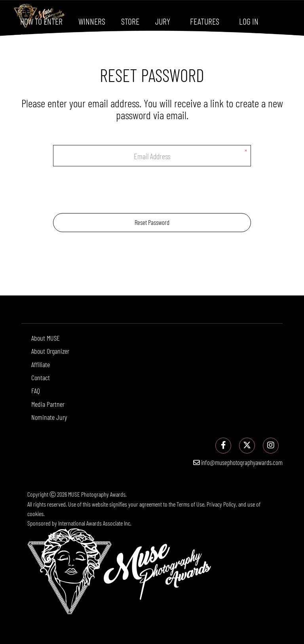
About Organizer (50, 351)
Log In (249, 21)
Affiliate (41, 364)
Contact (41, 377)
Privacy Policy (221, 504)
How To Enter (41, 21)
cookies (35, 513)
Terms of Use (190, 504)
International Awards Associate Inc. (95, 523)
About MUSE (46, 338)
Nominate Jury (49, 417)
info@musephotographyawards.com (238, 462)
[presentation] (152, 190)
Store (130, 21)
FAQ (36, 391)
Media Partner (48, 404)
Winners (92, 21)
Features (205, 21)
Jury (163, 21)
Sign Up (32, 37)
